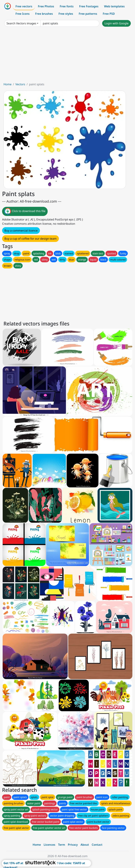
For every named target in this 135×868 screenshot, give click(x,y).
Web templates (114, 6)
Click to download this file (25, 211)
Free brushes (44, 14)
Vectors (20, 84)
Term (62, 845)
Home (8, 84)
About (85, 845)
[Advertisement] (67, 56)
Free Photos (46, 6)
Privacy (73, 845)
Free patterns (88, 14)
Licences (49, 845)
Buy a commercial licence (21, 231)
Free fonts (67, 6)
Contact (97, 845)
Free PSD (109, 14)
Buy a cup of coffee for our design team (30, 239)
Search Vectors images (21, 23)
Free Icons (22, 14)
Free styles (66, 14)
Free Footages (89, 6)
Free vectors (24, 6)
